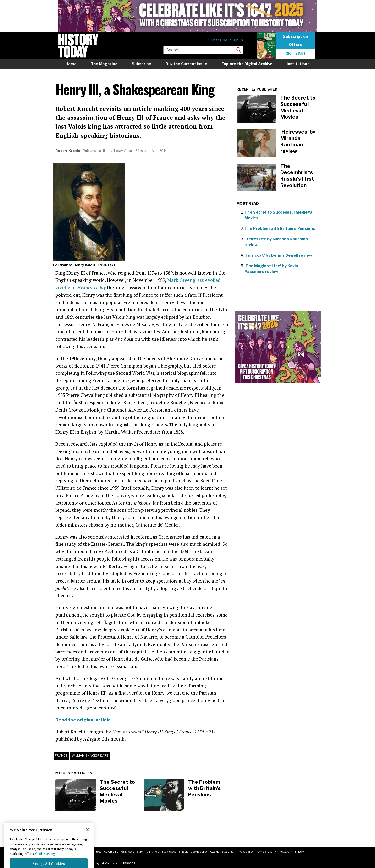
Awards (215, 852)
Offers (296, 45)
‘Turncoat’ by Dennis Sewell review (278, 255)
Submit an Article (148, 852)
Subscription (296, 37)
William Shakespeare (90, 756)
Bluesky (300, 852)
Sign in (236, 40)
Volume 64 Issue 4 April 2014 (145, 151)
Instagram (285, 852)
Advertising (111, 852)
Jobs (99, 852)
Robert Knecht (68, 151)
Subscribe (218, 40)
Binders (184, 852)
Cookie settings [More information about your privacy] (46, 862)
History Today (112, 151)
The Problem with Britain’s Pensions (205, 788)
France (61, 756)
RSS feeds (128, 852)
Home (71, 64)
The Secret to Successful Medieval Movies (117, 791)
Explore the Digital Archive (247, 64)
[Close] (88, 838)
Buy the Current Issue (186, 64)
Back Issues (169, 852)
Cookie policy (199, 852)
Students (228, 852)
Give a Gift (296, 54)
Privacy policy (245, 852)
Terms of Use (264, 852)
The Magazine (104, 64)
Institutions (298, 64)
